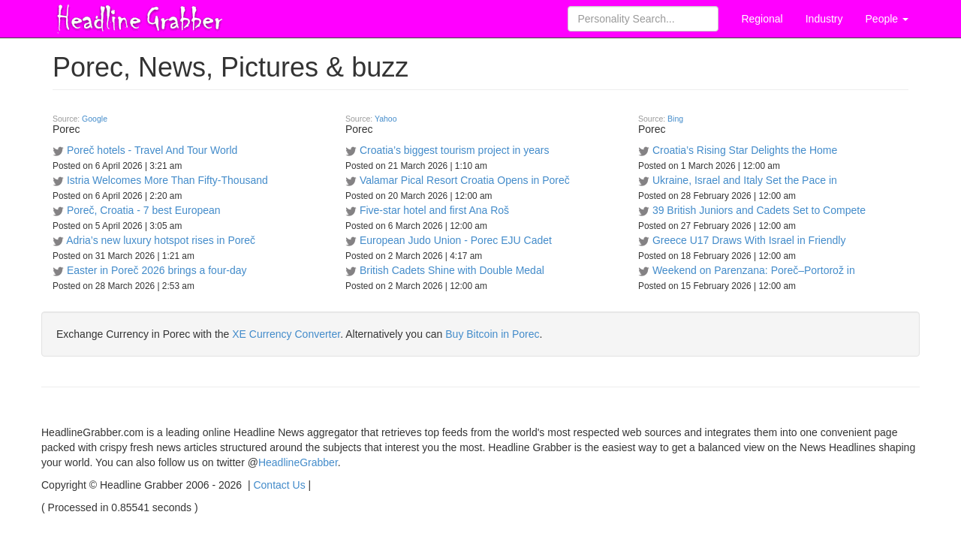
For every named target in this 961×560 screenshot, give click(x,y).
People (887, 19)
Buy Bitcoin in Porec (492, 334)
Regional (762, 19)
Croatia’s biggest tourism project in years (455, 150)
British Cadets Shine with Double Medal (452, 270)
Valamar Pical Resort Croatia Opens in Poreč (465, 180)
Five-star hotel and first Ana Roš (434, 210)
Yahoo (386, 119)
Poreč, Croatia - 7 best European (144, 210)
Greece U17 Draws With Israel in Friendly (749, 240)
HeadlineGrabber (298, 462)
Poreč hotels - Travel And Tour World (152, 150)
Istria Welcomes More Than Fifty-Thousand (167, 180)
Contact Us (279, 485)
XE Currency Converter (286, 334)
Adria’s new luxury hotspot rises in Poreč (161, 240)
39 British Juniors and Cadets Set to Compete (759, 210)
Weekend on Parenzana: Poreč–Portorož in (754, 270)
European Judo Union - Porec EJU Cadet (456, 240)
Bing (675, 119)
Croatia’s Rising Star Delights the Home (745, 150)
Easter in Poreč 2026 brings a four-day (157, 270)
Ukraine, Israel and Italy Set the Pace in (745, 180)
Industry (824, 19)
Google (95, 119)
